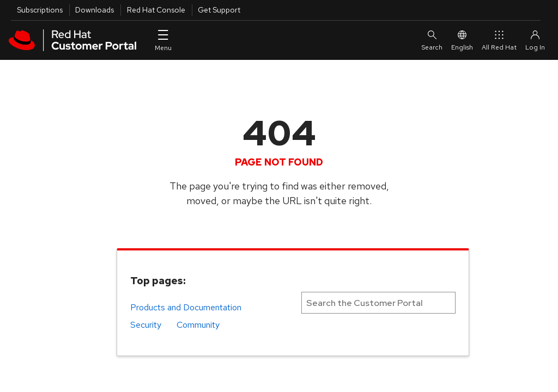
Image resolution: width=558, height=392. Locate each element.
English (462, 40)
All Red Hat (499, 40)
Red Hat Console (156, 10)
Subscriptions (40, 10)
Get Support (219, 10)
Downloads (95, 10)
